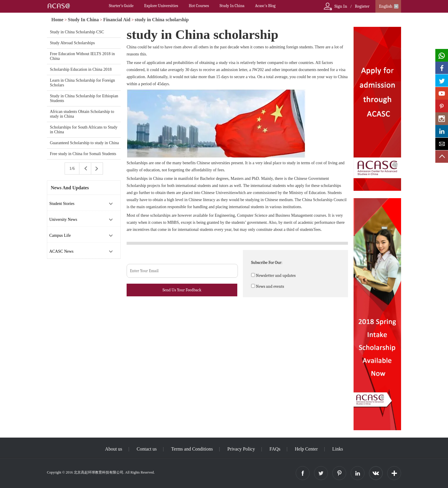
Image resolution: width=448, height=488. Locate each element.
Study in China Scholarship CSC (77, 32)
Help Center (306, 449)
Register (362, 6)
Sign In (341, 6)
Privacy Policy (241, 449)
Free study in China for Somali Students (83, 154)
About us (114, 449)
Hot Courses (199, 6)
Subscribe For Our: (267, 263)
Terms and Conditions (192, 449)
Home (57, 20)
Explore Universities (161, 6)
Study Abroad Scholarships (72, 43)
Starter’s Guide (121, 6)
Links (338, 449)
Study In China (232, 6)
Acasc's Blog (265, 6)
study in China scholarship (162, 20)
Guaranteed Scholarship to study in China (84, 143)
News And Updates (70, 188)
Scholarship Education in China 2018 (81, 69)
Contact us (147, 449)
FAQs (275, 449)
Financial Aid (117, 20)
